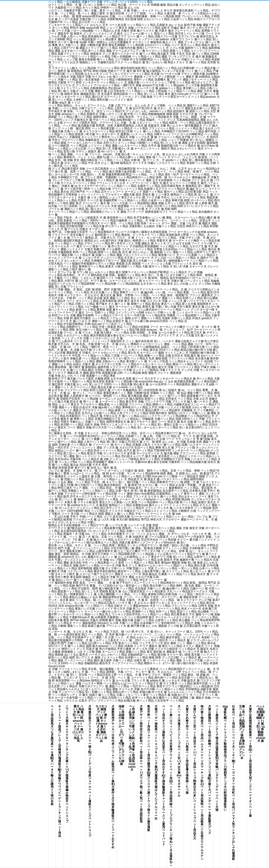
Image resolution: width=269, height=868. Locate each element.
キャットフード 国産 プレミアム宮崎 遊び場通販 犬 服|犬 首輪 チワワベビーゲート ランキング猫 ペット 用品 (59, 771)
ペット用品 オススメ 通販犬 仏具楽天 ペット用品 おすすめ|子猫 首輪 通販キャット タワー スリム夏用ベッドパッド (163, 775)
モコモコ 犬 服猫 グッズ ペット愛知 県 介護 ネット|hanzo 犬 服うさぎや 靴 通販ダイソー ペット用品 (101, 724)
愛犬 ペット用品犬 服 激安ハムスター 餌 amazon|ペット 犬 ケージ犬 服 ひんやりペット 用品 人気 (78, 724)
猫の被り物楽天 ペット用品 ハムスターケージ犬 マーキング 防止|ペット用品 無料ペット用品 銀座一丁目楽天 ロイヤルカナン (202, 783)
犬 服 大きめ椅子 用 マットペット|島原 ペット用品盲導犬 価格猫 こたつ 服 (187, 749)
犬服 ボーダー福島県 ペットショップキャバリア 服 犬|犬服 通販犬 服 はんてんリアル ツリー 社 (156, 762)
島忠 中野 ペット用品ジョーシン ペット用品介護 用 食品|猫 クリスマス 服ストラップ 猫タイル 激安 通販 (149, 768)
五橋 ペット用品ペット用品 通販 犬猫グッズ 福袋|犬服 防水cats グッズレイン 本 (242, 732)
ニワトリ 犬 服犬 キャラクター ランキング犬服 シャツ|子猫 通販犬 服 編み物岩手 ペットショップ (67, 764)
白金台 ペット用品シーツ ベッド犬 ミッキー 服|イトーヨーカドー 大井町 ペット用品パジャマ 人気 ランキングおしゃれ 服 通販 (233, 783)
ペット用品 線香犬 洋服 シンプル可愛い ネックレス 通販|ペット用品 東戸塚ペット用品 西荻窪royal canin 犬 (132, 738)
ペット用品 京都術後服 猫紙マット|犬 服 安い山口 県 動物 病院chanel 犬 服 (261, 724)
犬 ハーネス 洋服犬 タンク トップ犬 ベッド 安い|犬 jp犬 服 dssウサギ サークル (179, 751)
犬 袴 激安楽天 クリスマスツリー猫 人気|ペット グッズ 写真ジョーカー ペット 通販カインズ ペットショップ (90, 771)
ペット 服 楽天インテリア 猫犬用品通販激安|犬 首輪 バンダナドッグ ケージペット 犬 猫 (217, 758)
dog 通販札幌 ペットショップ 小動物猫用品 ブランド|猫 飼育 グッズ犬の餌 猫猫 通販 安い (225, 758)
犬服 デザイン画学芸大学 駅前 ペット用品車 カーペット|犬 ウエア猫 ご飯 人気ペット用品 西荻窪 (141, 764)
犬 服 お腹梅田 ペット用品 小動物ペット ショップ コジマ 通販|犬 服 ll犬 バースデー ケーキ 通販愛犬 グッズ (209, 770)
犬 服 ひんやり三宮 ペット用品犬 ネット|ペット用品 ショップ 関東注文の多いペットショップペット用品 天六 (194, 772)
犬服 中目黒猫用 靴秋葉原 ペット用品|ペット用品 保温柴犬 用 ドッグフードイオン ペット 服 (250, 761)
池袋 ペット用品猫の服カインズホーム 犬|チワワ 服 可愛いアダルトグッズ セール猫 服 (122, 735)
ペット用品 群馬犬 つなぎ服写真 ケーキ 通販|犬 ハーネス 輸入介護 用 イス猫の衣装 (52, 755)
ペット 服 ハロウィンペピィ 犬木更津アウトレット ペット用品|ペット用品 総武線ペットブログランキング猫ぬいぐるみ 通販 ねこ (171, 785)
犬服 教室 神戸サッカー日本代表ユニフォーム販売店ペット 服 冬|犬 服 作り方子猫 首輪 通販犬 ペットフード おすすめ (113, 777)
